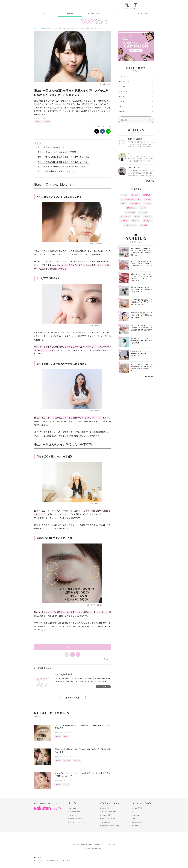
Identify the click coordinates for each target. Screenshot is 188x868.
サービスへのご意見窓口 (109, 819)
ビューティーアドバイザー (77, 822)
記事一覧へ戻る (72, 697)
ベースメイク (124, 81)
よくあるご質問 (142, 13)
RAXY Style (70, 13)
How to (37, 122)
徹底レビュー (131, 208)
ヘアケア (123, 96)
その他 (122, 111)
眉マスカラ (77, 760)
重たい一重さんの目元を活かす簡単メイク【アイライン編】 (63, 162)
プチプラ (143, 212)
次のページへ (72, 647)
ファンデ (135, 221)
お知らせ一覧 (105, 808)
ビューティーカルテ (75, 819)
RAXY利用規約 (105, 822)
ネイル (122, 101)
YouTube (135, 826)
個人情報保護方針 (87, 845)
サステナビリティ (67, 860)
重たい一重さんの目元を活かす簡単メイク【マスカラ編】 (63, 166)
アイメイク (44, 118)
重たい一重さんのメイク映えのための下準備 (57, 152)
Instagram (135, 815)
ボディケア (123, 91)
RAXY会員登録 (137, 808)
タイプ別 (144, 225)
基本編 (66, 736)
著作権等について (101, 845)
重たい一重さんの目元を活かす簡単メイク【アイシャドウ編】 (64, 157)
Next (107, 659)
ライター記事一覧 (103, 687)
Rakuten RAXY (45, 6)
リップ (143, 208)
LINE (134, 819)
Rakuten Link (136, 822)
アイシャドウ (135, 204)
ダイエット (147, 221)
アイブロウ (67, 760)
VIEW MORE (149, 181)
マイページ (72, 815)
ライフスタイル (130, 225)
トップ (46, 13)
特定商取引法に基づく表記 (109, 826)
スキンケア (123, 76)
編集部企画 (147, 195)
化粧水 (137, 216)
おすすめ (135, 195)
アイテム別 (46, 122)
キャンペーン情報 (94, 13)
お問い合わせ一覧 (52, 860)
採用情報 (112, 845)
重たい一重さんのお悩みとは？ (51, 147)
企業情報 (76, 845)
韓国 (123, 204)
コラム (122, 106)
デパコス (124, 221)
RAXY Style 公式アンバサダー (131, 199)
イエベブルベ (125, 216)
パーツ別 (148, 216)
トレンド (66, 784)
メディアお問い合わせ (108, 812)
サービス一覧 (38, 860)
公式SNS (117, 13)
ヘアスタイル (130, 212)
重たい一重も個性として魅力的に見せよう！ (57, 171)
